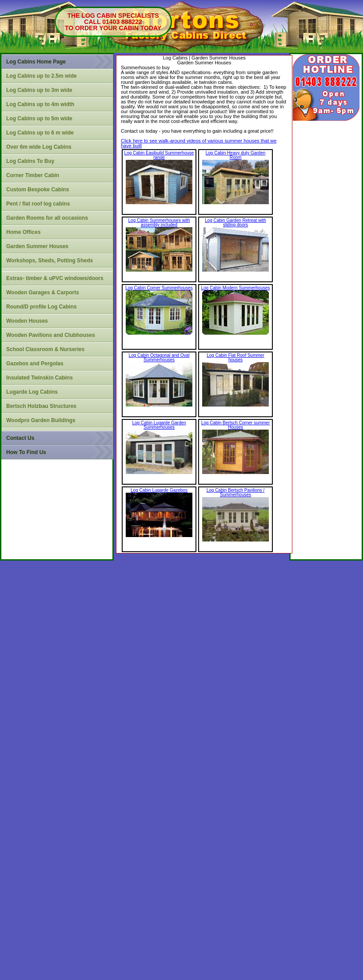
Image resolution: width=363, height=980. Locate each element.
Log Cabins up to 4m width (40, 104)
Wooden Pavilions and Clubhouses (51, 335)
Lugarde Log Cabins (32, 392)
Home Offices (23, 232)
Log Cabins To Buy (30, 161)
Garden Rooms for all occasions (47, 218)
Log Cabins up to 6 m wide (40, 133)
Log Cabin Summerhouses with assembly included (159, 223)
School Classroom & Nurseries (45, 349)
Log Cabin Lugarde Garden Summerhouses (159, 425)
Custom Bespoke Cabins (38, 190)
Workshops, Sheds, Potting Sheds (50, 261)
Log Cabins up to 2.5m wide (42, 76)
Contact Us (20, 438)
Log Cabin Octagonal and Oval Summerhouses (159, 358)
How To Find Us (26, 452)
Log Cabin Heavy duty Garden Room (236, 155)
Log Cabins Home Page (36, 62)
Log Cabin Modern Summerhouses (235, 288)
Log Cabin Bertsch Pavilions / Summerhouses (236, 492)
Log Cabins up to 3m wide (39, 90)
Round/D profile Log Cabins (42, 307)
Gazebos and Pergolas (35, 364)
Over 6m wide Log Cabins (39, 147)
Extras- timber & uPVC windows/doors (55, 278)
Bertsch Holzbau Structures (41, 406)
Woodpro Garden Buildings (41, 420)
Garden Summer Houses (37, 246)
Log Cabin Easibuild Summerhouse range (159, 155)
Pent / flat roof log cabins (38, 204)
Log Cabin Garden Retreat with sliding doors (235, 223)
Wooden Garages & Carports (43, 292)
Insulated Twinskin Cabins (40, 378)
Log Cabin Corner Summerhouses (159, 288)
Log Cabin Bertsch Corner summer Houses (236, 425)
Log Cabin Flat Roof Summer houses (235, 358)
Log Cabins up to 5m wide (39, 119)
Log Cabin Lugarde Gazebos (159, 490)
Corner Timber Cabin (33, 175)
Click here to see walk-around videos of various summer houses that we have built (199, 143)
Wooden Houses (27, 321)
